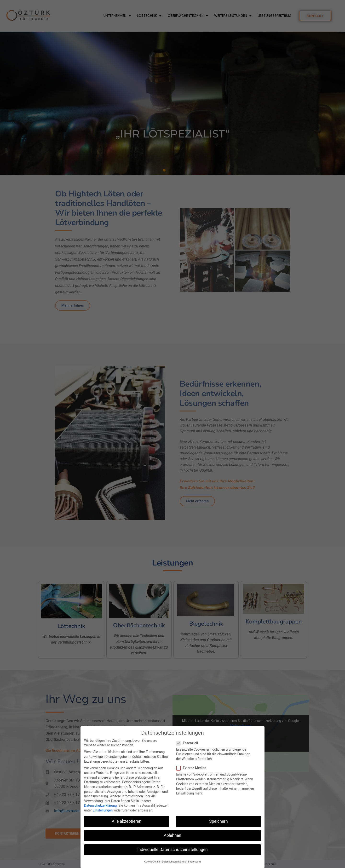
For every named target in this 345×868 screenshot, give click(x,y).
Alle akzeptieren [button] (126, 821)
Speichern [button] (218, 821)
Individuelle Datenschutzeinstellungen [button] (172, 850)
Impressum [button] (194, 862)
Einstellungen (103, 810)
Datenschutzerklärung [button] (174, 862)
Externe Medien (193, 768)
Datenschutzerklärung (100, 805)
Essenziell (189, 743)
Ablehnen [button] (172, 835)
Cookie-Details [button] (152, 862)
